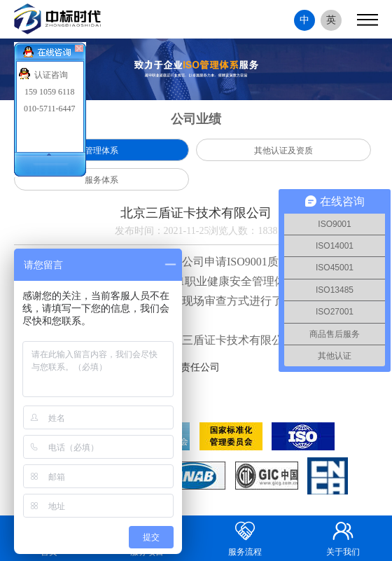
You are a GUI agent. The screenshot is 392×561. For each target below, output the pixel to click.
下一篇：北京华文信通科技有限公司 (92, 388)
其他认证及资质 (283, 151)
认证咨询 (51, 75)
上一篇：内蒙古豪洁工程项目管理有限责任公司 (117, 367)
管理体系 (101, 151)
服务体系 (101, 180)
